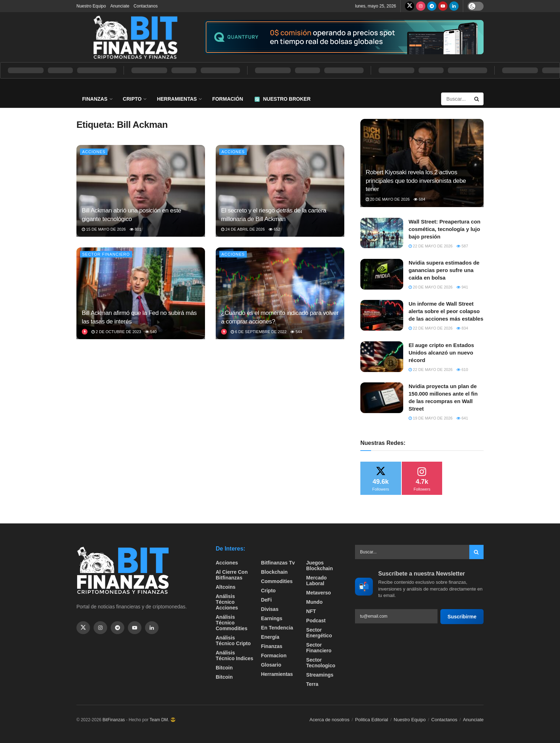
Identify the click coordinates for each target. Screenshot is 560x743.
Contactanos (146, 6)
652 (274, 229)
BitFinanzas (114, 720)
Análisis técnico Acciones (227, 602)
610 (462, 370)
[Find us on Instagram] (421, 6)
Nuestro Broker (283, 99)
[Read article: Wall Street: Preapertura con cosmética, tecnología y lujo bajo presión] (382, 233)
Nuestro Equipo (91, 6)
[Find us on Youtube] (443, 6)
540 (151, 332)
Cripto (132, 99)
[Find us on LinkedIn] (454, 6)
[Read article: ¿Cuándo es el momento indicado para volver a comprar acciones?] (280, 293)
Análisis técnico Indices (234, 656)
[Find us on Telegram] (432, 6)
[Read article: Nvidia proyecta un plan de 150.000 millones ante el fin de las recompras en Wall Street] (382, 398)
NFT (311, 611)
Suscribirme (462, 617)
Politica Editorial (372, 720)
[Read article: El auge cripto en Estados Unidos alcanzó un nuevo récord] (382, 357)
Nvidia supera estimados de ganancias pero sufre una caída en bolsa (444, 270)
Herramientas (177, 99)
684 (419, 199)
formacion (274, 656)
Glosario (271, 665)
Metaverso (318, 593)
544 (296, 332)
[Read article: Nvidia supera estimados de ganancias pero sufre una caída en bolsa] (382, 274)
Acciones (94, 152)
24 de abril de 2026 (243, 229)
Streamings (320, 675)
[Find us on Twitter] (410, 6)
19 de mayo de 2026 (431, 418)
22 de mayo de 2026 (431, 246)
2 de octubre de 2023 (116, 332)
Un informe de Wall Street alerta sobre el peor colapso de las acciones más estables (446, 311)
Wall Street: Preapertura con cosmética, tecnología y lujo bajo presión (444, 229)
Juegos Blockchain (319, 566)
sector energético (319, 633)
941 (462, 287)
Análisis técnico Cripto (233, 641)
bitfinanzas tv (278, 563)
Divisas (270, 609)
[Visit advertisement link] (344, 37)
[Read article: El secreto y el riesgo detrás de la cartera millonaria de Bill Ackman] (280, 191)
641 (462, 418)
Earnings (272, 618)
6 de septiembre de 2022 (259, 332)
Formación (227, 99)
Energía (270, 637)
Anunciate (120, 6)
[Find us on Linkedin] (152, 628)
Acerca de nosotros (330, 720)
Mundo (314, 602)
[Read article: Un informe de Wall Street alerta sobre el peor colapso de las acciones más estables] (382, 315)
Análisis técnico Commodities (232, 623)
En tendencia (277, 628)
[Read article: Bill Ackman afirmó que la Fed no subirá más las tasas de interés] (141, 293)
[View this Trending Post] (85, 332)
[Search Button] (477, 99)
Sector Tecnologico (321, 663)
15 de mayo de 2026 (104, 229)
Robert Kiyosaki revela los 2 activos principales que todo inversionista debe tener (416, 181)
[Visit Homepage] (135, 37)
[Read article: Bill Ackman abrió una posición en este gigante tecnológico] (141, 191)
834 (462, 328)
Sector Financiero (106, 254)
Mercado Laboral (316, 581)
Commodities (277, 581)
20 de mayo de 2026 (388, 199)
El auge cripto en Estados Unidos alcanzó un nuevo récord (441, 353)
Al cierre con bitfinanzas (232, 575)
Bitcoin (224, 668)
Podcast (316, 621)
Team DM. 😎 (163, 720)
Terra (312, 684)
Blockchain (274, 572)
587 (462, 246)
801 (135, 229)
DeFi (266, 600)
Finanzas (95, 99)
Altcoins (226, 587)
